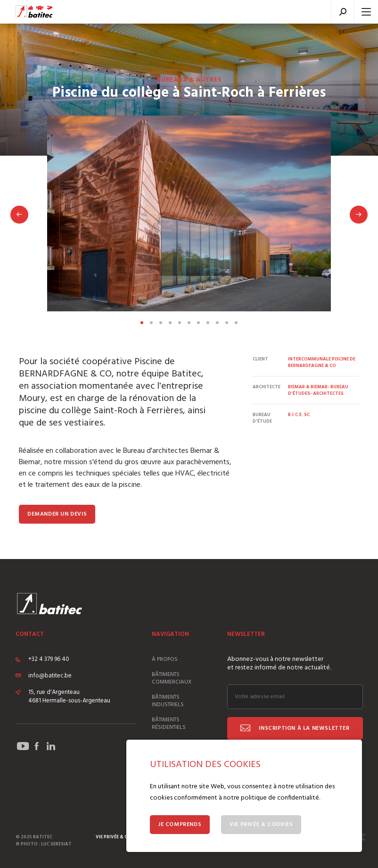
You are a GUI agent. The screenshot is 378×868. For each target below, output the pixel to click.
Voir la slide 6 (189, 323)
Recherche (343, 12)
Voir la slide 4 (170, 323)
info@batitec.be (50, 676)
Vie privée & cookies (120, 837)
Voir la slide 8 (208, 323)
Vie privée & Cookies (261, 825)
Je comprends (180, 825)
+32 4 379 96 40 (49, 659)
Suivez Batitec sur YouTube (23, 746)
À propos (165, 659)
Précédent (19, 215)
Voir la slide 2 (151, 323)
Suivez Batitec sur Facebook (37, 746)
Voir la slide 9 (217, 323)
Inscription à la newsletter (304, 728)
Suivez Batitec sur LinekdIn (51, 746)
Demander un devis (57, 514)
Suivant (359, 215)
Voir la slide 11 (236, 323)
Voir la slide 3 (161, 323)
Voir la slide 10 (227, 323)
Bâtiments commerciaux (172, 678)
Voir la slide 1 (142, 323)
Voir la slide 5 (180, 323)
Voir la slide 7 (198, 323)
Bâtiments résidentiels (169, 724)
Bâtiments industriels (168, 701)
